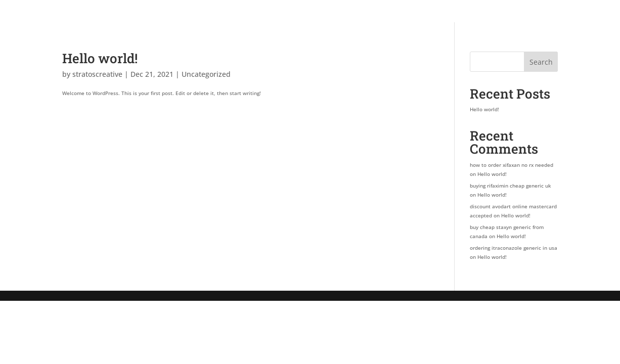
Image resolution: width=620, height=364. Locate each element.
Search (541, 62)
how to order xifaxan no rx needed (512, 165)
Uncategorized (206, 74)
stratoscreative (97, 74)
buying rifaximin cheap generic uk (511, 186)
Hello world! (100, 58)
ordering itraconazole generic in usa (514, 248)
